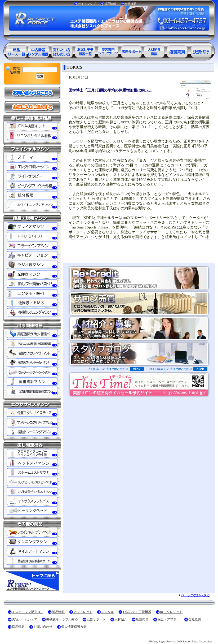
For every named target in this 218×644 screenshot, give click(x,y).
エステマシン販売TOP (28, 612)
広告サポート (96, 619)
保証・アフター (168, 619)
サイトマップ (87, 4)
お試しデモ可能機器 (137, 612)
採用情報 (110, 4)
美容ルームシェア (25, 619)
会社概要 (131, 4)
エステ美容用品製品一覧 (15, 51)
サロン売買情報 (178, 51)
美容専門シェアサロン (108, 51)
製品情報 (58, 612)
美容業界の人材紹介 (155, 51)
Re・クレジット (171, 612)
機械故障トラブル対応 (62, 619)
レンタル (108, 612)
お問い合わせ (43, 627)
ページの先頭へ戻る (195, 595)
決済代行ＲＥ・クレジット (201, 51)
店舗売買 (142, 619)
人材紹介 (121, 619)
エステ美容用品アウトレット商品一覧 (38, 51)
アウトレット (83, 612)
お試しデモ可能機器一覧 (85, 51)
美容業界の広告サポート (131, 51)
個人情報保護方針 (74, 627)
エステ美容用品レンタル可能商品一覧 (61, 51)
